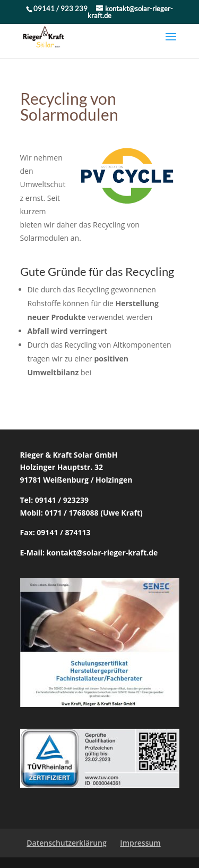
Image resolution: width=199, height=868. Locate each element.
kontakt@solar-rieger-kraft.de (102, 553)
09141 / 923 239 (61, 9)
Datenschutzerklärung (66, 843)
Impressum (140, 843)
